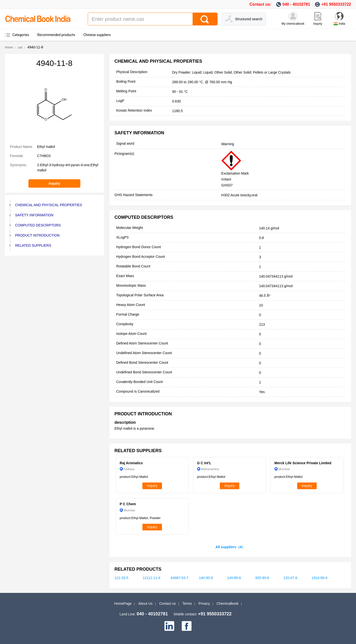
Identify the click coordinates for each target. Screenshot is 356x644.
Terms (187, 604)
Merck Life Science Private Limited (303, 463)
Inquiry (55, 183)
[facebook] (187, 626)
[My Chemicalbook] (293, 16)
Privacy (204, 604)
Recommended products (56, 35)
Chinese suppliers (97, 35)
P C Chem (128, 504)
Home (9, 47)
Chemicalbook (228, 604)
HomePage (123, 604)
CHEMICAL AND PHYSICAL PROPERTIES (49, 205)
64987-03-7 (180, 578)
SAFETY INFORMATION (34, 215)
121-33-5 (121, 578)
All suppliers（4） (230, 547)
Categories (21, 35)
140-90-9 (206, 578)
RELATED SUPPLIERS (33, 245)
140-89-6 (234, 578)
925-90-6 (262, 578)
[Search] (205, 19)
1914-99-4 (319, 578)
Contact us (167, 604)
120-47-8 (290, 578)
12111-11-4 (152, 578)
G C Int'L (204, 463)
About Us (145, 604)
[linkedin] (169, 626)
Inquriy (318, 24)
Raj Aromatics (131, 463)
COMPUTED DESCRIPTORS (38, 225)
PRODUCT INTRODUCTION (37, 235)
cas (20, 47)
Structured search (249, 19)
